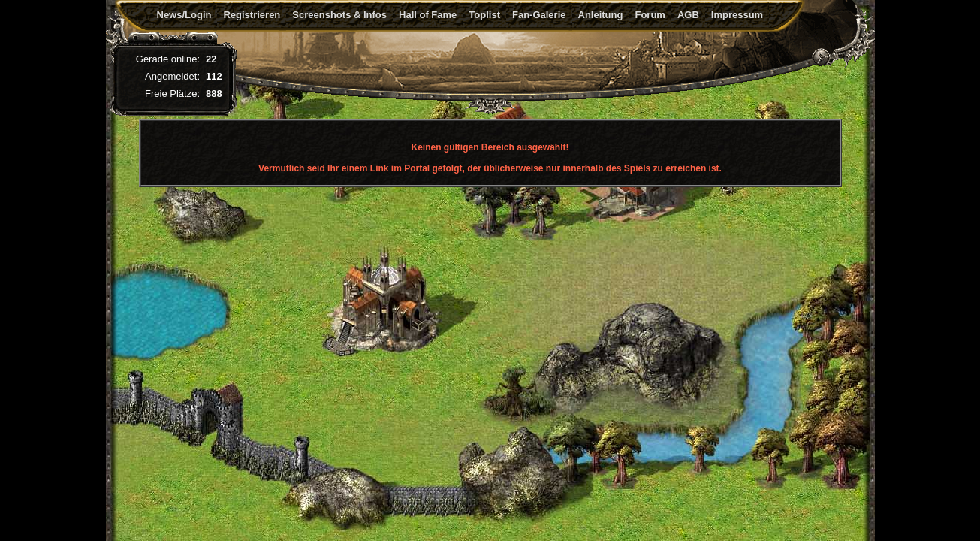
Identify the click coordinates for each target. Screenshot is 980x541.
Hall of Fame (428, 15)
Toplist (484, 15)
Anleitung (601, 15)
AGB (688, 15)
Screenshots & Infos (339, 15)
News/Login (184, 15)
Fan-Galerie (539, 15)
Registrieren (252, 15)
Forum (650, 15)
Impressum (737, 15)
